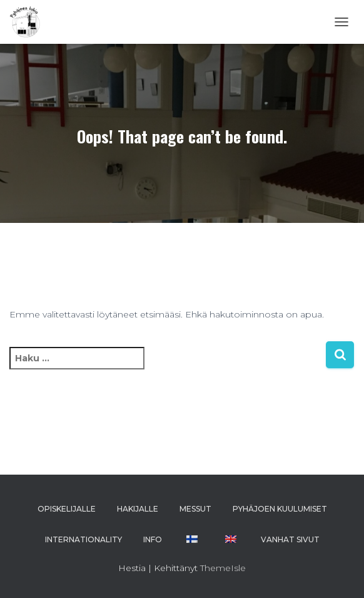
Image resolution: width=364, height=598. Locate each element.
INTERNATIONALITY (83, 539)
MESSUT (195, 509)
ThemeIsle (223, 568)
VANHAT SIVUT (290, 539)
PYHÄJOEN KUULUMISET (280, 509)
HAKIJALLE (138, 509)
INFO (153, 539)
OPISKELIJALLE (67, 509)
